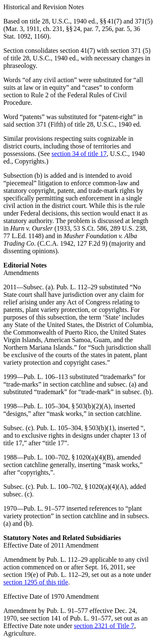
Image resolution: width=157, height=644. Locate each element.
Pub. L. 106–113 (46, 377)
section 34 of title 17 (79, 154)
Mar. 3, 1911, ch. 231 (34, 29)
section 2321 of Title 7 (104, 626)
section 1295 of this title (36, 582)
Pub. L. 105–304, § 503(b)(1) (75, 428)
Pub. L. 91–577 (44, 508)
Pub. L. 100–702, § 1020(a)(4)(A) (81, 487)
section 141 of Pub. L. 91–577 (71, 618)
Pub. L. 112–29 (77, 287)
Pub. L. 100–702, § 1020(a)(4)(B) (68, 457)
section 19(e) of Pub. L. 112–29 (46, 575)
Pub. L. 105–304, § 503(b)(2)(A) (67, 406)
